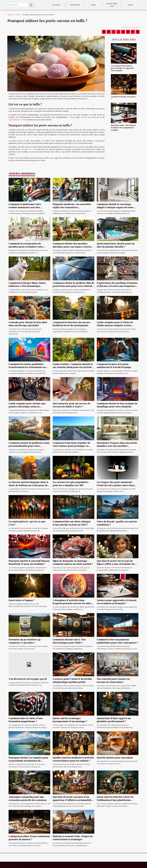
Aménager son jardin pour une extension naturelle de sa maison (28, 798)
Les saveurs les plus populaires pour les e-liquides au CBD (71, 484)
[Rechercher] (18, 5)
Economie (56, 5)
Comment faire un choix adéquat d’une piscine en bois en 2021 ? (72, 523)
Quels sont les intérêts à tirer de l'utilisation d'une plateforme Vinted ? (115, 800)
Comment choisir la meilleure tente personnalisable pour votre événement (29, 446)
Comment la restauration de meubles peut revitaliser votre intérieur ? (26, 247)
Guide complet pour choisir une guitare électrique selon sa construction (27, 407)
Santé (93, 5)
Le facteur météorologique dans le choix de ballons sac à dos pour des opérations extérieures (29, 485)
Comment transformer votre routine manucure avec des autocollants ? (25, 207)
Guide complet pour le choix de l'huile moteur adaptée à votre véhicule (115, 325)
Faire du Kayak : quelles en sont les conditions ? (117, 523)
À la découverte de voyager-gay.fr (28, 679)
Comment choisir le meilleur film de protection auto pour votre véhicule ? (73, 286)
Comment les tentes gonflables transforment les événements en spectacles (27, 367)
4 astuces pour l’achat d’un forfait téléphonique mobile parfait (72, 680)
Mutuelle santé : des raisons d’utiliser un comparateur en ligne (123, 128)
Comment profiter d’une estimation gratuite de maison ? (29, 838)
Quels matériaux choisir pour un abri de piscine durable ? (116, 245)
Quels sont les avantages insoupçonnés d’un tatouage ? (70, 720)
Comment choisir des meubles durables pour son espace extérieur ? (73, 247)
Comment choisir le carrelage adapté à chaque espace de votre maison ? (115, 207)
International (75, 5)
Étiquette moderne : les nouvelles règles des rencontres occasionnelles (72, 207)
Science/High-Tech (112, 5)
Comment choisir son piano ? (123, 98)
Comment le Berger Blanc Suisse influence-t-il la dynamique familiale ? (27, 286)
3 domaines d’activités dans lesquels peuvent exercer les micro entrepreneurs (73, 603)
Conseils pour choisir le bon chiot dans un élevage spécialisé (28, 324)
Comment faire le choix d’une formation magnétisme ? (26, 720)
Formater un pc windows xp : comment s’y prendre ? (25, 641)
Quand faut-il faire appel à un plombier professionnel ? (114, 720)
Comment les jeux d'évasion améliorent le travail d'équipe (114, 366)
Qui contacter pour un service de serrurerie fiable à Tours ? (72, 405)
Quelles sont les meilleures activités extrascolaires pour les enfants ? (73, 759)
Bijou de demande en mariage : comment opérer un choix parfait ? (73, 562)
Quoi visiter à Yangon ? (22, 600)
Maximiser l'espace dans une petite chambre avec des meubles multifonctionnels (117, 446)
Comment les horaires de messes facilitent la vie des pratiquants (72, 324)
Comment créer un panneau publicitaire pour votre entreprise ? (117, 641)
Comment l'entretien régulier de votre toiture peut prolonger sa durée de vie (72, 446)
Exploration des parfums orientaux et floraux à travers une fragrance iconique (117, 286)
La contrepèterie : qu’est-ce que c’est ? (27, 523)
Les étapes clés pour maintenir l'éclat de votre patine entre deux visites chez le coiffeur (116, 485)
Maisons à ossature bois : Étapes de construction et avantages (73, 838)
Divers (130, 5)
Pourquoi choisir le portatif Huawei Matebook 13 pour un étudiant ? (29, 562)
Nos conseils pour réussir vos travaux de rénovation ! (113, 680)
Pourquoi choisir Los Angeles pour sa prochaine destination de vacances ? (29, 761)
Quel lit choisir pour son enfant (115, 758)
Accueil (10, 15)
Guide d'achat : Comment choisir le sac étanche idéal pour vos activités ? (73, 367)
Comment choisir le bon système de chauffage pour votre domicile (117, 405)
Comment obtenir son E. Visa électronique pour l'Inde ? (69, 641)
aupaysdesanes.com (16, 120)
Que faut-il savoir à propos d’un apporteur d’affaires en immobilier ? (73, 800)
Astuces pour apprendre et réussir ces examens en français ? (117, 602)
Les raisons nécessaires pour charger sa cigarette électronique (122, 68)
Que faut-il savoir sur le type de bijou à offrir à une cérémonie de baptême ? (116, 564)
